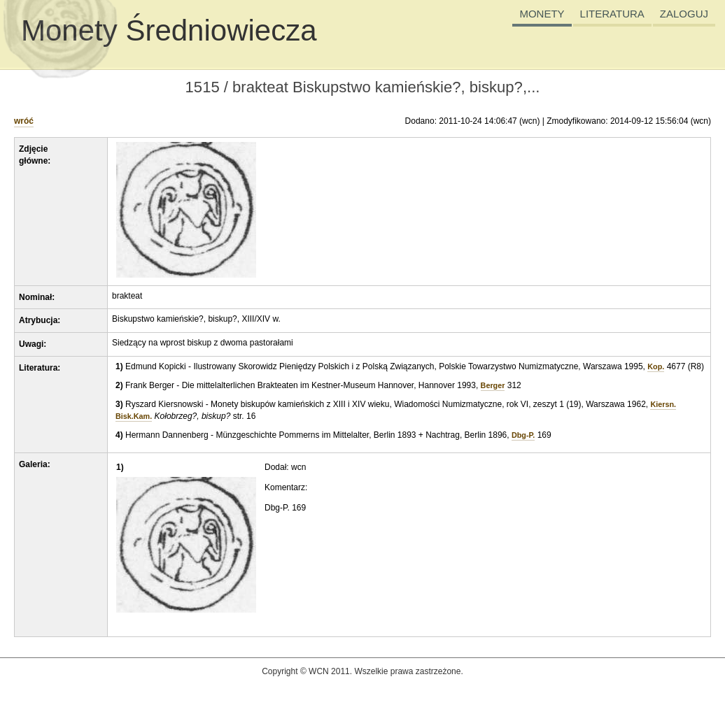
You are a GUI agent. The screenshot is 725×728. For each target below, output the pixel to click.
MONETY (542, 14)
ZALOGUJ (684, 14)
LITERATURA (612, 14)
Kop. (656, 366)
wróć (24, 121)
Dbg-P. (523, 435)
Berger (493, 385)
